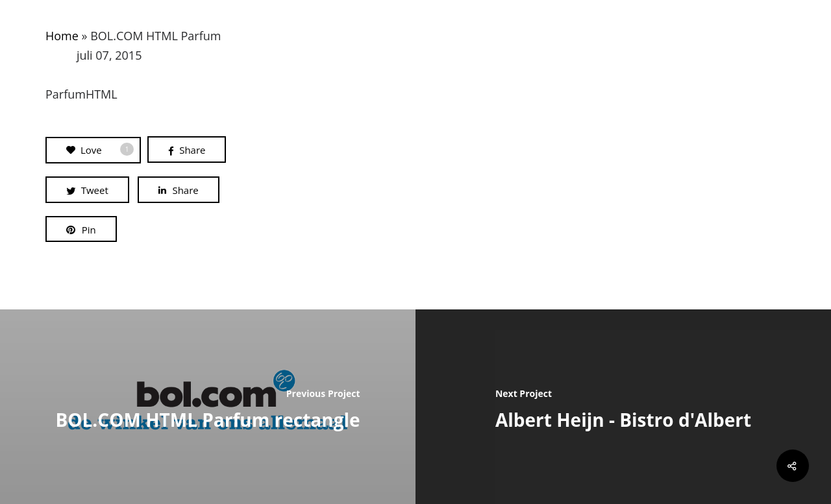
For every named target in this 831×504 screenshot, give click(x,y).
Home (62, 36)
